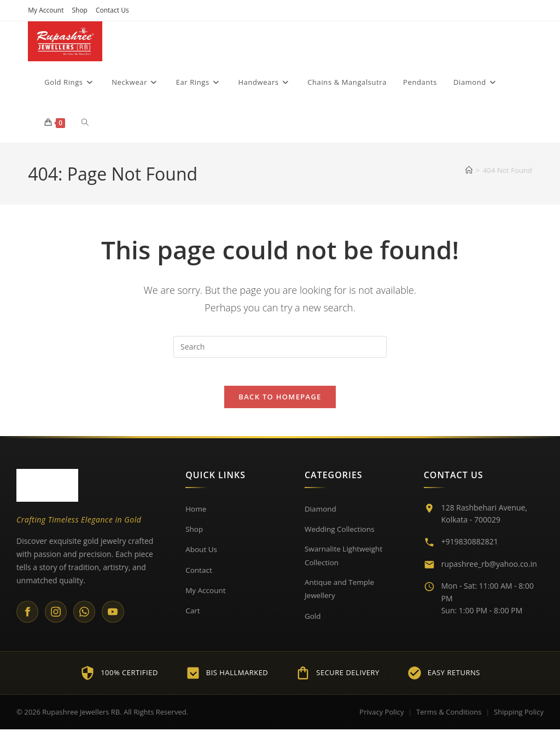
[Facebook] (28, 618)
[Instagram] (57, 618)
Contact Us (112, 10)
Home (196, 514)
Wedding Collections (341, 534)
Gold (313, 623)
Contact (199, 575)
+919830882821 (470, 547)
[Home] (469, 171)
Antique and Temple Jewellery (341, 596)
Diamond (321, 514)
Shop (80, 10)
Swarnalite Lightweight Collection (345, 561)
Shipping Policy (519, 719)
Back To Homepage (280, 403)
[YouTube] (116, 618)
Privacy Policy (381, 719)
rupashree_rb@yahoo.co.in (489, 569)
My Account (46, 10)
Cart (193, 616)
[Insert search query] (280, 347)
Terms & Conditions (449, 719)
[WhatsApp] (87, 618)
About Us (202, 555)
